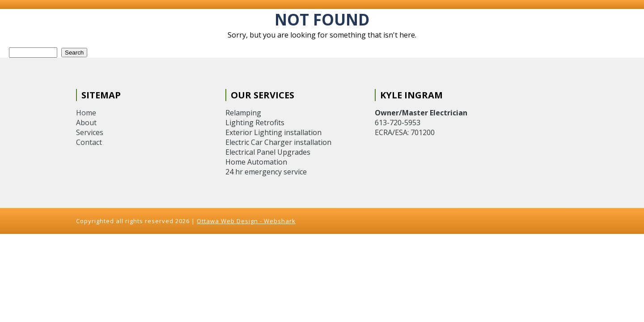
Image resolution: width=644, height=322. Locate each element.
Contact (89, 142)
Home (86, 113)
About (86, 123)
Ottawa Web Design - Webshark (246, 221)
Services (90, 132)
